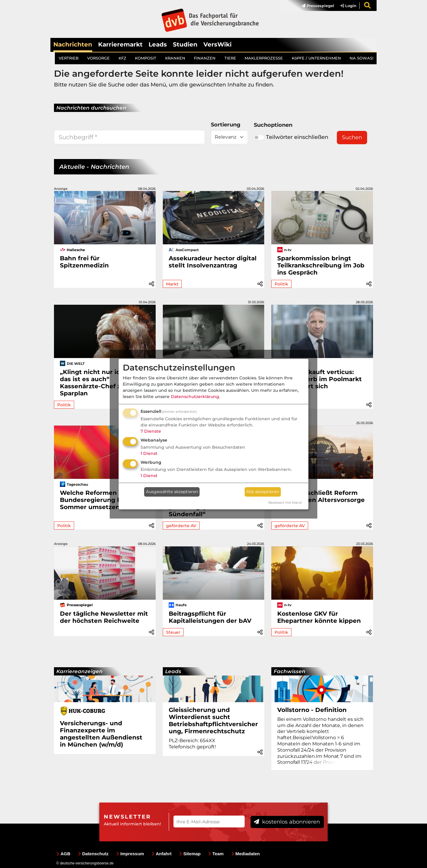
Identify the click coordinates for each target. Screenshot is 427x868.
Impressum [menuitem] (130, 854)
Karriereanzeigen (79, 671)
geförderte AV (181, 526)
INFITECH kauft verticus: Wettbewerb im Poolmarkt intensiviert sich (320, 379)
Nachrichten (73, 44)
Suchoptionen (273, 125)
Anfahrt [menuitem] (161, 854)
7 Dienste (151, 431)
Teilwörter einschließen (291, 137)
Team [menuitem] (216, 854)
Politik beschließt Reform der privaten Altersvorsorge (321, 496)
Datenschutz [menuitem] (93, 854)
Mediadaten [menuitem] (246, 854)
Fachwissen (290, 671)
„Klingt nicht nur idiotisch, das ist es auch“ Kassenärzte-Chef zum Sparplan (101, 383)
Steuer (173, 632)
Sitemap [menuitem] (190, 854)
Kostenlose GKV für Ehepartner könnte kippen (319, 617)
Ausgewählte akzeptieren (172, 492)
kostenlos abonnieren (287, 822)
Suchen (352, 137)
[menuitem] (315, 6)
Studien (185, 44)
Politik (281, 284)
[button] (152, 283)
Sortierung (226, 125)
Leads (158, 44)
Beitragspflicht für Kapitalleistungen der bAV (210, 617)
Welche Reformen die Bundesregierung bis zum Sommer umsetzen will (101, 500)
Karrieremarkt (120, 44)
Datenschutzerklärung (195, 397)
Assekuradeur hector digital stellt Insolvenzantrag (213, 262)
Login (348, 6)
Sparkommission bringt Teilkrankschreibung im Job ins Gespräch (321, 265)
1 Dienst (149, 453)
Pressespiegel (318, 6)
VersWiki (218, 44)
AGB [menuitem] (63, 854)
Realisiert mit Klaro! (285, 503)
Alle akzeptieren (263, 492)
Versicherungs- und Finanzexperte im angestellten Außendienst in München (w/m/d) (101, 734)
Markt (172, 284)
